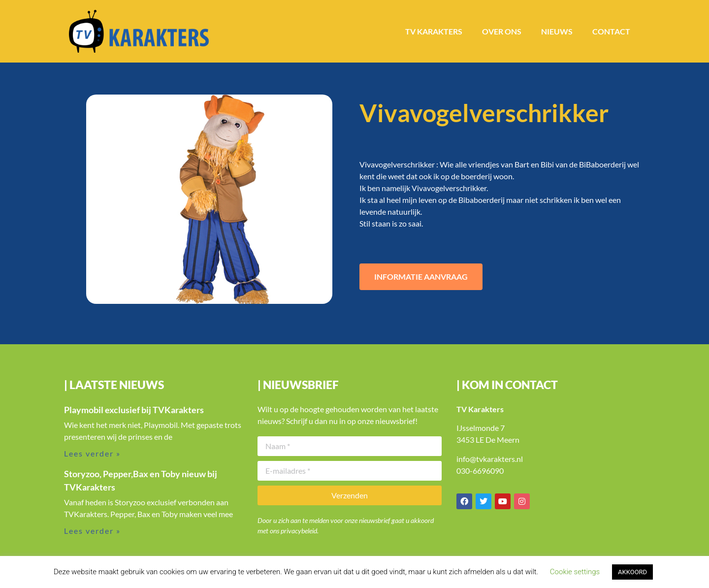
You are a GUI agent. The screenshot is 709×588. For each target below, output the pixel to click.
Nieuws (557, 31)
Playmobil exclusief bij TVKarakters (134, 410)
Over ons (502, 31)
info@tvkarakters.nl (490, 459)
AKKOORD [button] (632, 572)
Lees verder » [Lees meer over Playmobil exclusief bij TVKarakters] (92, 453)
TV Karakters (434, 31)
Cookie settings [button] (575, 572)
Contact (611, 31)
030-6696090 (480, 471)
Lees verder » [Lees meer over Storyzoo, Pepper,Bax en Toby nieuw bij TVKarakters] (92, 531)
